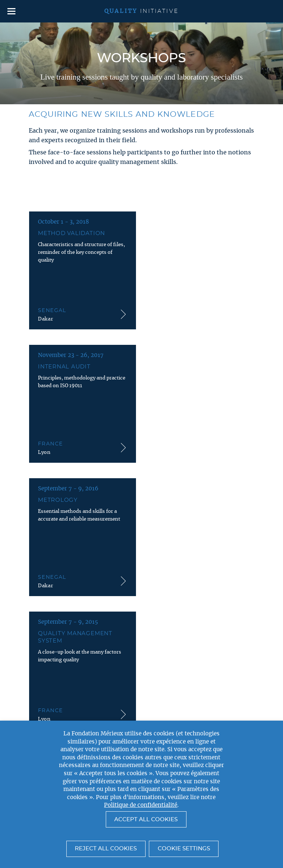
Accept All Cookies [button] (146, 820)
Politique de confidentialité (141, 805)
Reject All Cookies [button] (106, 849)
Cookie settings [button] (184, 849)
